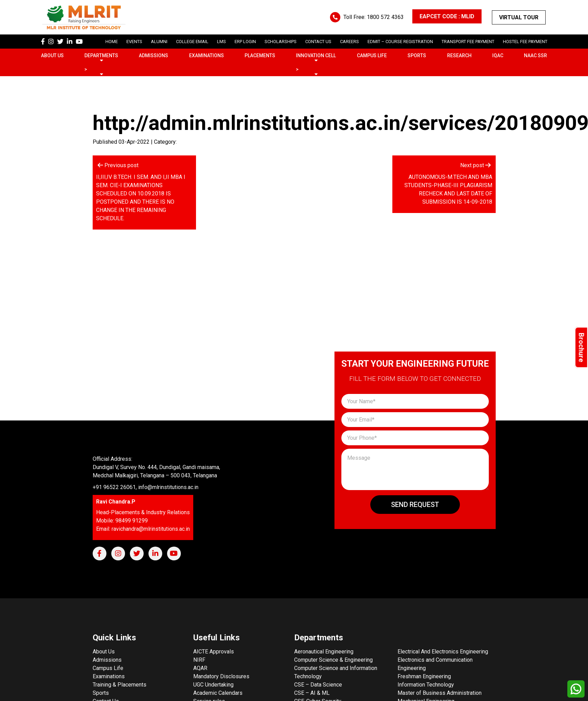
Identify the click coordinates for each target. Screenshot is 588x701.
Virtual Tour (519, 17)
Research (459, 55)
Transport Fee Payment (468, 42)
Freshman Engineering (424, 676)
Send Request (415, 505)
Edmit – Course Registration (400, 42)
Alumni (159, 42)
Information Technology (426, 685)
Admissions (153, 55)
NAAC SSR (535, 55)
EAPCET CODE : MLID (447, 16)
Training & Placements (120, 685)
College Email (192, 42)
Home (112, 42)
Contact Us (318, 42)
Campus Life (372, 55)
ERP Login (245, 42)
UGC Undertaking (213, 685)
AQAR (200, 668)
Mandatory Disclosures (221, 676)
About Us (52, 55)
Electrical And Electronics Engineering (443, 652)
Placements (260, 55)
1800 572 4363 (385, 17)
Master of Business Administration (440, 693)
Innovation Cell (316, 55)
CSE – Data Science (318, 685)
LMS (221, 42)
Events (134, 42)
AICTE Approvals (214, 652)
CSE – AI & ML (312, 693)
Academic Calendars (218, 693)
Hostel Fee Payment (525, 42)
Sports (417, 55)
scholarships (281, 42)
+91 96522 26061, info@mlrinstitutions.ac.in (146, 487)
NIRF (199, 660)
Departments (101, 55)
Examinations (207, 55)
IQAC (498, 55)
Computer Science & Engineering (333, 660)
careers (349, 42)
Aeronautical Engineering (324, 652)
